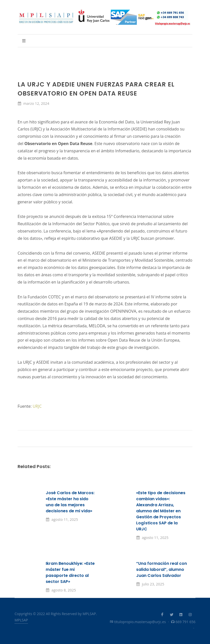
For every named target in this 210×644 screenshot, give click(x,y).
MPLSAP (21, 620)
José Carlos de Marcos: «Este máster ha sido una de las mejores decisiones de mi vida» (70, 502)
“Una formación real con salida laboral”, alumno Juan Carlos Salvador (162, 569)
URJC (37, 406)
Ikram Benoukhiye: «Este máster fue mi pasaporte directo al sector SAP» (70, 572)
